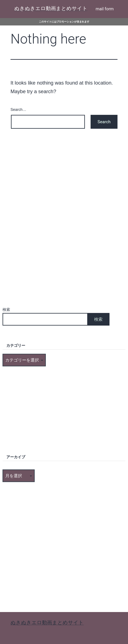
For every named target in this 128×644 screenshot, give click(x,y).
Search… (18, 110)
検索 (6, 310)
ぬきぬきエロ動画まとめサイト (51, 8)
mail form (105, 9)
